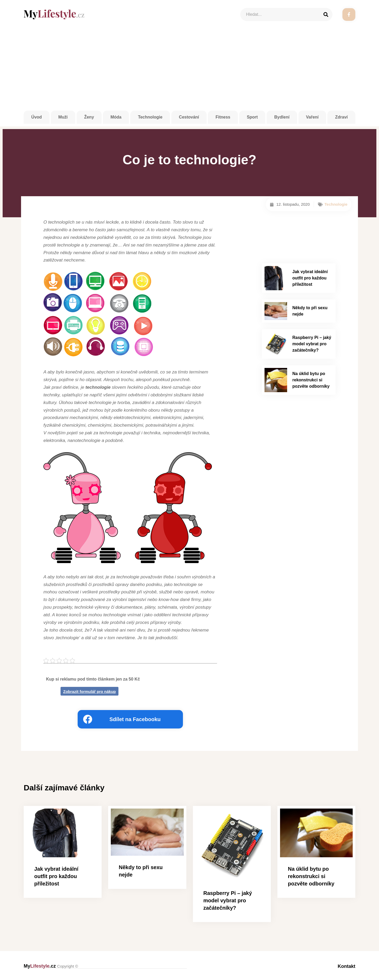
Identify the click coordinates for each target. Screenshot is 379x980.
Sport (252, 117)
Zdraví (341, 117)
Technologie (150, 117)
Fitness (223, 117)
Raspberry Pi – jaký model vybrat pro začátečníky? (312, 344)
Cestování (189, 117)
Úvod (37, 117)
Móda (116, 117)
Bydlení (282, 117)
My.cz (51, 966)
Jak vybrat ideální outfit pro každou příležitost (310, 278)
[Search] (326, 14)
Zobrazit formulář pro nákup (89, 691)
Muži (63, 117)
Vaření (312, 117)
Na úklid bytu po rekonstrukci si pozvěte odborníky (311, 380)
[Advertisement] (189, 71)
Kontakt (346, 966)
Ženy (89, 117)
